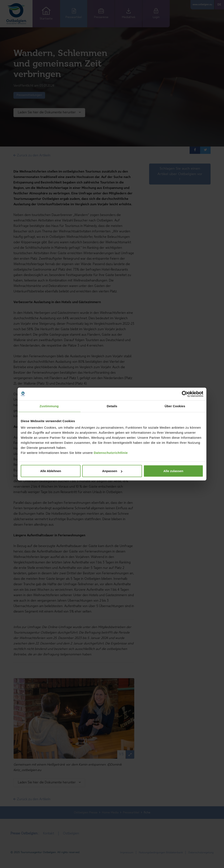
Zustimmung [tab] (49, 406)
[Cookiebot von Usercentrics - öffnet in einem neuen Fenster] (185, 394)
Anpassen (112, 471)
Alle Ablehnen (51, 471)
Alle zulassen (173, 471)
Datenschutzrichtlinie (111, 453)
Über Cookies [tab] (175, 406)
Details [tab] (112, 406)
